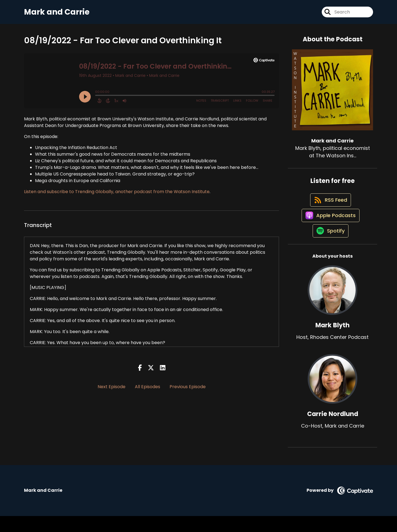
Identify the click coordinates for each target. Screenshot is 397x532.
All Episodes (147, 390)
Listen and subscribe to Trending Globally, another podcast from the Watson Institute (117, 195)
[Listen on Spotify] (330, 247)
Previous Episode (188, 390)
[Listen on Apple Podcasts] (330, 227)
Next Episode (112, 390)
